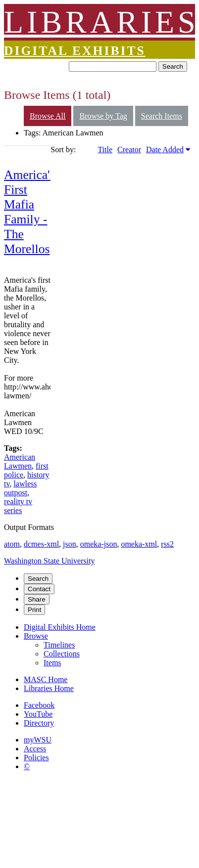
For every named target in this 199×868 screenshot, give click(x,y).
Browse (36, 636)
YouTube (38, 714)
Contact (39, 589)
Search (173, 66)
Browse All (48, 116)
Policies (36, 758)
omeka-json (99, 544)
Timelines (59, 645)
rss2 (167, 544)
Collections (62, 654)
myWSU (38, 740)
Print (34, 610)
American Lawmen (20, 461)
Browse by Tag (103, 116)
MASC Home (46, 679)
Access (35, 749)
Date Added (165, 150)
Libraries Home (49, 688)
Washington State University (50, 561)
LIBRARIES (101, 22)
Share (37, 599)
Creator (129, 150)
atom (12, 544)
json (70, 544)
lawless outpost (21, 488)
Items (52, 663)
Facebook (39, 705)
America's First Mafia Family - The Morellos (29, 212)
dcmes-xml (41, 544)
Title (105, 150)
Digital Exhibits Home (60, 627)
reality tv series (18, 506)
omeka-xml (139, 544)
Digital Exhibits (75, 51)
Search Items (162, 116)
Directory (39, 723)
